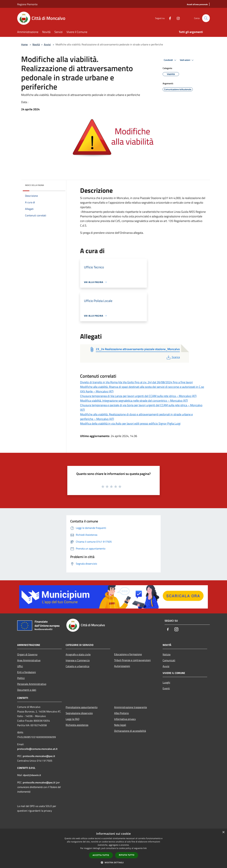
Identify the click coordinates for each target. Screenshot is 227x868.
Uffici (20, 666)
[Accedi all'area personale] (197, 5)
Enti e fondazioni (27, 672)
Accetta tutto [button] (101, 855)
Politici (21, 678)
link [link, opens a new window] (145, 848)
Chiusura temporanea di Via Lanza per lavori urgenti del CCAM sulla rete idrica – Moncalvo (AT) (138, 396)
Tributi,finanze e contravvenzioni (132, 660)
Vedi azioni (187, 60)
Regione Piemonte (27, 4)
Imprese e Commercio (78, 660)
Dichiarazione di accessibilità (130, 731)
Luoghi (166, 682)
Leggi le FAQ (73, 719)
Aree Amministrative (29, 660)
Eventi (166, 688)
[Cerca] (206, 18)
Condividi (170, 60)
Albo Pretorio (121, 713)
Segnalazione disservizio (79, 713)
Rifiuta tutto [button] (127, 855)
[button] (113, 862)
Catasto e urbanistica (77, 666)
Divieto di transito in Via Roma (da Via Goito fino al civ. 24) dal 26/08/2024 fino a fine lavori (136, 382)
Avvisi (47, 44)
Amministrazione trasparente (131, 707)
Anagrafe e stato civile (78, 654)
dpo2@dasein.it (32, 775)
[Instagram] (177, 18)
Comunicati (169, 660)
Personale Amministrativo (32, 684)
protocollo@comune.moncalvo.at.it (37, 749)
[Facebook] (169, 18)
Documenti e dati (27, 690)
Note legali (120, 725)
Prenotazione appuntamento (82, 707)
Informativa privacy (125, 719)
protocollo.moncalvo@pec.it (39, 756)
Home (24, 44)
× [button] (223, 832)
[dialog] (113, 848)
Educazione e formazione (128, 654)
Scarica (173, 357)
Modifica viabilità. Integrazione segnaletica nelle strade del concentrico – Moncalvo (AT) (134, 401)
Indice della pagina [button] (34, 185)
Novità (36, 44)
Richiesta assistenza (77, 725)
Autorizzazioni (122, 666)
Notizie (167, 654)
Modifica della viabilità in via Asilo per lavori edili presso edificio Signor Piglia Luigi (130, 424)
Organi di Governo (27, 654)
